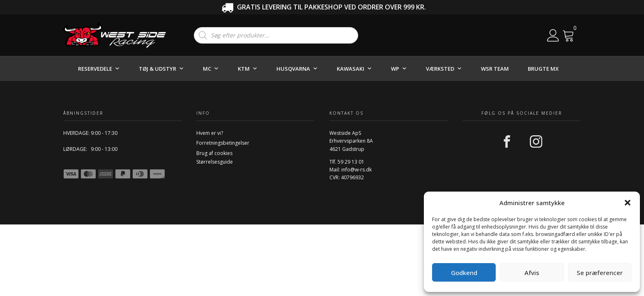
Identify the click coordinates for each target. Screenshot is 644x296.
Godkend (464, 273)
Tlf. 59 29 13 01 (347, 162)
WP (399, 69)
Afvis (532, 273)
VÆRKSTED (444, 69)
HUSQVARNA (297, 69)
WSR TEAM (495, 69)
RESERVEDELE (99, 69)
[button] (628, 203)
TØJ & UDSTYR (161, 69)
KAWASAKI (354, 69)
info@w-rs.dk (356, 170)
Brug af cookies (214, 153)
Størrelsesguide (215, 162)
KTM (248, 69)
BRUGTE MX (543, 69)
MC (211, 69)
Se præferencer (600, 273)
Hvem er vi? (210, 133)
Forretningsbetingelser (223, 143)
